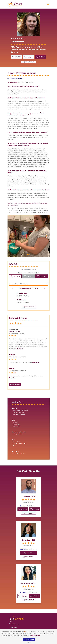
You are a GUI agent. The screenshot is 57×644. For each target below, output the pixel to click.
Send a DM (40, 57)
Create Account (14, 624)
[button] (11, 236)
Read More (20, 349)
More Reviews (15, 384)
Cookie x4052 (29, 540)
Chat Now (34, 509)
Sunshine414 (15, 331)
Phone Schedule (23, 596)
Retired (12, 355)
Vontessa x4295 (29, 583)
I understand (29, 639)
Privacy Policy (36, 636)
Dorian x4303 (29, 497)
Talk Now (23, 509)
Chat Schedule (28, 57)
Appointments (29, 62)
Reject (29, 642)
